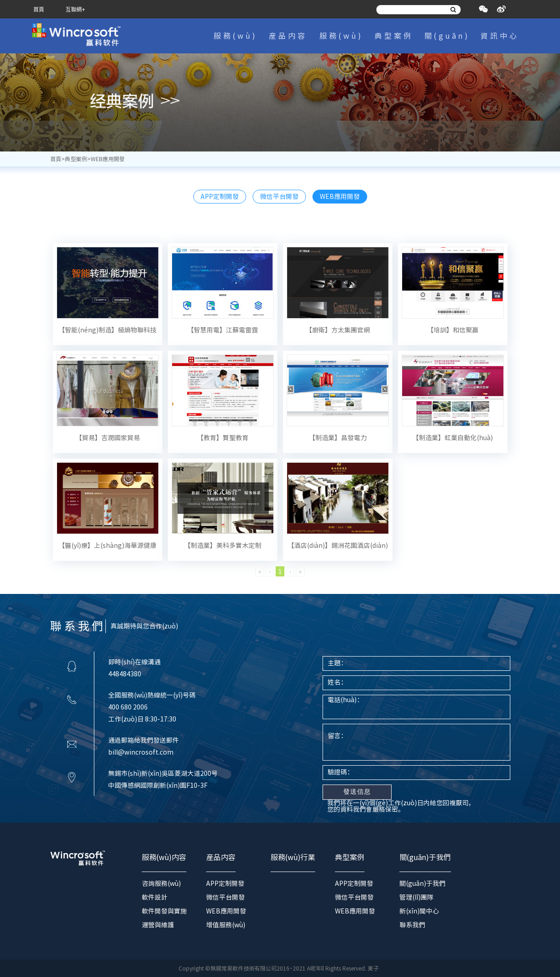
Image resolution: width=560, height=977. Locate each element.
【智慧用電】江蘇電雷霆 (223, 330)
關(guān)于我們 (447, 41)
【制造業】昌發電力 (338, 438)
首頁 (39, 9)
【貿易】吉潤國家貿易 (108, 438)
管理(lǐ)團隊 (416, 897)
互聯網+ (75, 9)
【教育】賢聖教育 (223, 438)
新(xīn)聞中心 (419, 911)
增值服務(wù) (226, 925)
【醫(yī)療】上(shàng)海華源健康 (107, 546)
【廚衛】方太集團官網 (338, 330)
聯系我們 (412, 925)
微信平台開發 (279, 197)
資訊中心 (500, 36)
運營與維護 (158, 925)
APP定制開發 (220, 197)
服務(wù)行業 (341, 41)
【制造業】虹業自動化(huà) (453, 438)
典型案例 (394, 36)
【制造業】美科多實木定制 (223, 546)
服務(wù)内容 (235, 41)
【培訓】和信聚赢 (453, 330)
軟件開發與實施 (164, 911)
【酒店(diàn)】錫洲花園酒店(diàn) (338, 546)
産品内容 (288, 36)
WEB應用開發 (340, 197)
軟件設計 (155, 897)
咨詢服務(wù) (161, 884)
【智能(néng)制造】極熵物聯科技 (107, 330)
